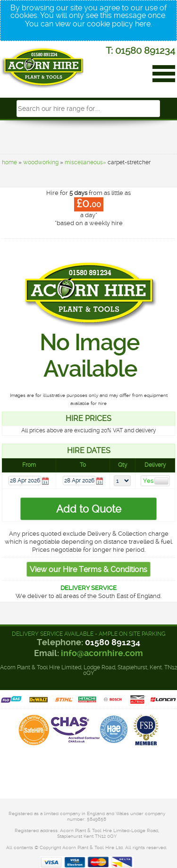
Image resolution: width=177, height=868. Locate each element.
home (9, 162)
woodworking (41, 162)
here (143, 24)
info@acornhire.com (102, 653)
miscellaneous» (85, 162)
